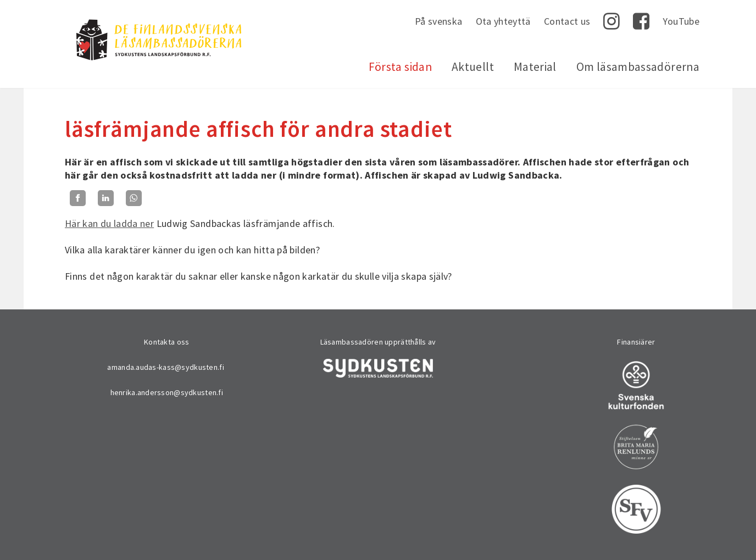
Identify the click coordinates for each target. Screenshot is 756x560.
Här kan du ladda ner (109, 223)
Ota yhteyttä (503, 21)
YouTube (681, 21)
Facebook (641, 21)
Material (535, 67)
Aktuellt (473, 67)
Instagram (612, 21)
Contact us (567, 21)
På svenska (439, 21)
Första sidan (400, 67)
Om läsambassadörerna (638, 67)
